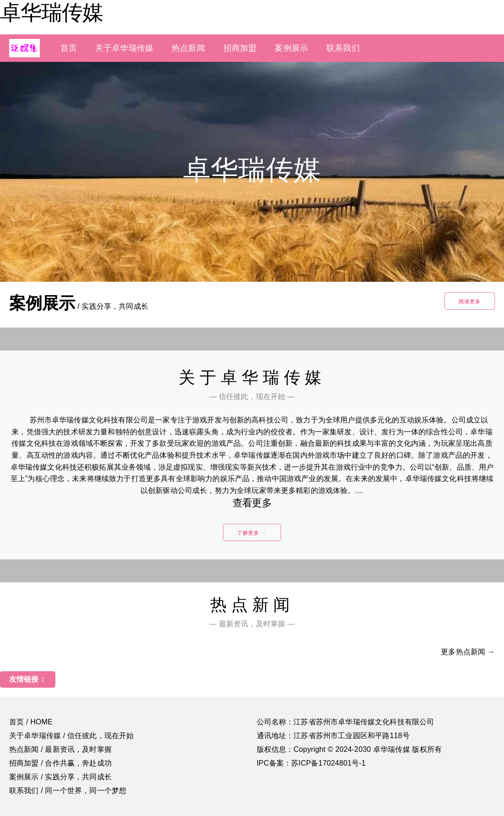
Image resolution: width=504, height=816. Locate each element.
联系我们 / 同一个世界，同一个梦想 (68, 791)
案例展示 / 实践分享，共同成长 (60, 777)
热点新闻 (188, 48)
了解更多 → (252, 533)
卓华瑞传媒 (51, 12)
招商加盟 (240, 48)
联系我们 (343, 48)
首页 (69, 48)
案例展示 (291, 48)
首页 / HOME (31, 722)
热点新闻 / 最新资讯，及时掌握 (60, 749)
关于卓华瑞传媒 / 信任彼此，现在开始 (71, 736)
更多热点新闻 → (468, 652)
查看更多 (252, 503)
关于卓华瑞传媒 (124, 48)
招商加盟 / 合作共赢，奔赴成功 (60, 763)
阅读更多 (470, 301)
